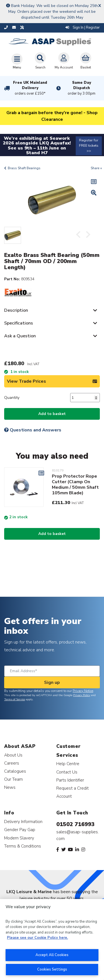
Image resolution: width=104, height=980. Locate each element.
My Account (64, 61)
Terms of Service (15, 699)
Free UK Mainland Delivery (30, 88)
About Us (13, 755)
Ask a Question (20, 336)
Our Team (13, 779)
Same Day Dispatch (82, 88)
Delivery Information (23, 821)
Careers (12, 763)
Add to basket (52, 414)
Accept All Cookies (52, 955)
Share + (96, 168)
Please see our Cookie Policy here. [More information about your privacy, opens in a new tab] (37, 938)
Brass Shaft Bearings (24, 168)
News (10, 787)
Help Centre (68, 764)
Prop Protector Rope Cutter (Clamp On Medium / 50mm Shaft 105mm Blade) (75, 485)
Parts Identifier (70, 780)
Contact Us (67, 772)
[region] (52, 940)
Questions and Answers (33, 430)
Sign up (52, 682)
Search (40, 61)
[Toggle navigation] (17, 61)
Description (16, 310)
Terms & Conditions (23, 846)
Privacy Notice (83, 691)
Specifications (19, 323)
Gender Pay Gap (20, 830)
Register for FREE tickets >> (89, 146)
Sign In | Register (83, 28)
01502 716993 (75, 824)
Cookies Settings (52, 969)
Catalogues (15, 771)
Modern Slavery (19, 838)
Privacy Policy (82, 695)
